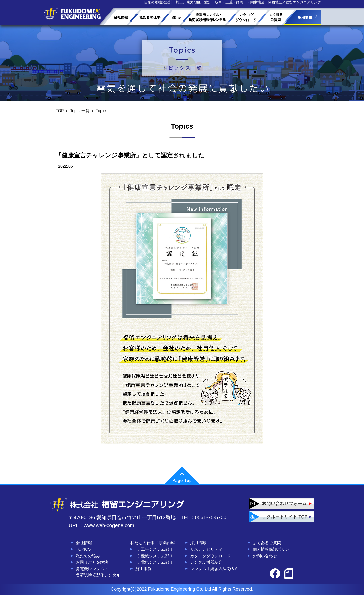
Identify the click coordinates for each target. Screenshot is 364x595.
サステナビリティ (206, 549)
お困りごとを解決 (92, 562)
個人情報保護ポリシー (273, 549)
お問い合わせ (265, 556)
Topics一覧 (80, 111)
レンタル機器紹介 (206, 562)
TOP (60, 111)
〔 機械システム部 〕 (155, 556)
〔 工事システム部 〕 (155, 549)
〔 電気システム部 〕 (155, 562)
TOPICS (83, 549)
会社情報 (84, 543)
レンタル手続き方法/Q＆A (214, 569)
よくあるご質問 (267, 543)
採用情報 (198, 543)
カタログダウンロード (210, 556)
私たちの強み (88, 556)
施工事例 (144, 569)
